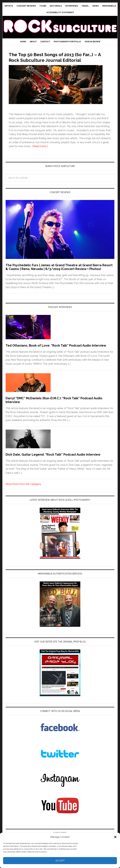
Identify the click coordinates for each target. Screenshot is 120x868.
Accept (60, 861)
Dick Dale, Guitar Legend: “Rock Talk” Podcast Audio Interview (53, 460)
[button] (115, 837)
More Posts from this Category (23, 490)
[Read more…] (40, 152)
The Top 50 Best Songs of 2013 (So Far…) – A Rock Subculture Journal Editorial (55, 60)
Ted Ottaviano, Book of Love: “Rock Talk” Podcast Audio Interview (56, 351)
